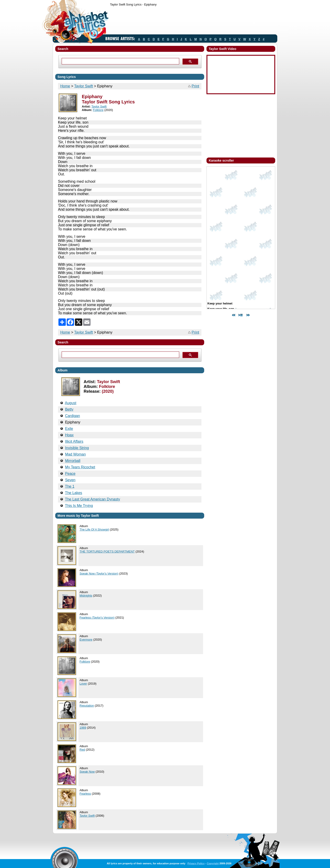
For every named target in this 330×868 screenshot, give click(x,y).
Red (82, 750)
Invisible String (77, 448)
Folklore (98, 110)
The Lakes (74, 493)
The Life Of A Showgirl (94, 529)
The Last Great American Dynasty (93, 499)
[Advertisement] (193, 21)
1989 (83, 728)
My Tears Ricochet (80, 467)
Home (65, 86)
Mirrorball (73, 461)
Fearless (85, 794)
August (71, 403)
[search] (120, 61)
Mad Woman (75, 454)
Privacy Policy (196, 863)
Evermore (86, 640)
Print (195, 86)
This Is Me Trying (79, 506)
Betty (69, 409)
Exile (69, 429)
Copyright (213, 863)
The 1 (70, 486)
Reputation (87, 706)
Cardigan (73, 416)
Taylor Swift (84, 86)
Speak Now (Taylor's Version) (99, 574)
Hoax (69, 435)
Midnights (86, 596)
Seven (70, 480)
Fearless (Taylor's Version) (97, 618)
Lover (83, 684)
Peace (70, 474)
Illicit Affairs (74, 441)
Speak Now (87, 772)
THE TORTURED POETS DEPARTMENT (107, 551)
